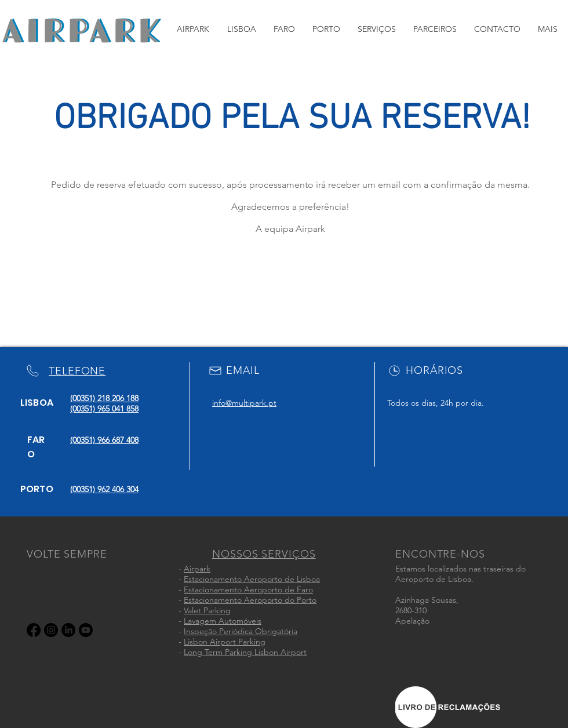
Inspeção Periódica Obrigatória (241, 631)
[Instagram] (51, 630)
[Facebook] (34, 630)
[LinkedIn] (68, 630)
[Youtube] (86, 630)
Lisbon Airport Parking (225, 642)
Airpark (197, 569)
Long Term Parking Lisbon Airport (245, 652)
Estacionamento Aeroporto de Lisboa (252, 579)
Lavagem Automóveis (223, 621)
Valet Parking (207, 610)
